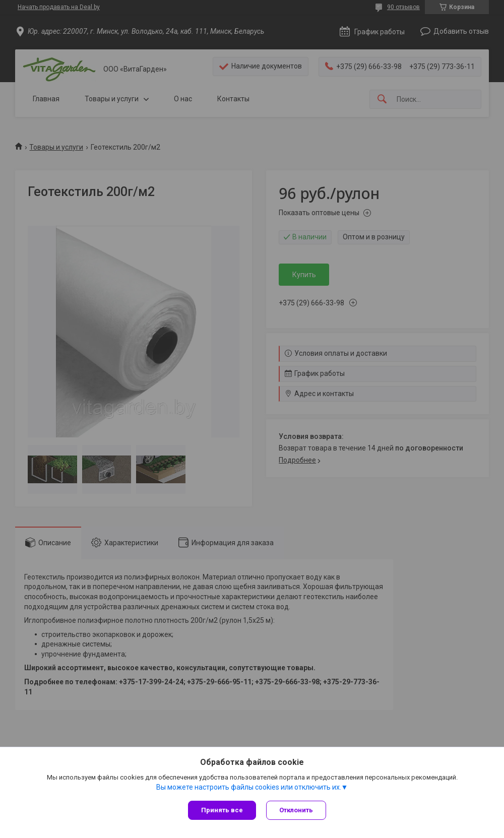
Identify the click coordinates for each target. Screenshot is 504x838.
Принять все (222, 810)
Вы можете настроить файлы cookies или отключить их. (249, 787)
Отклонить (296, 810)
